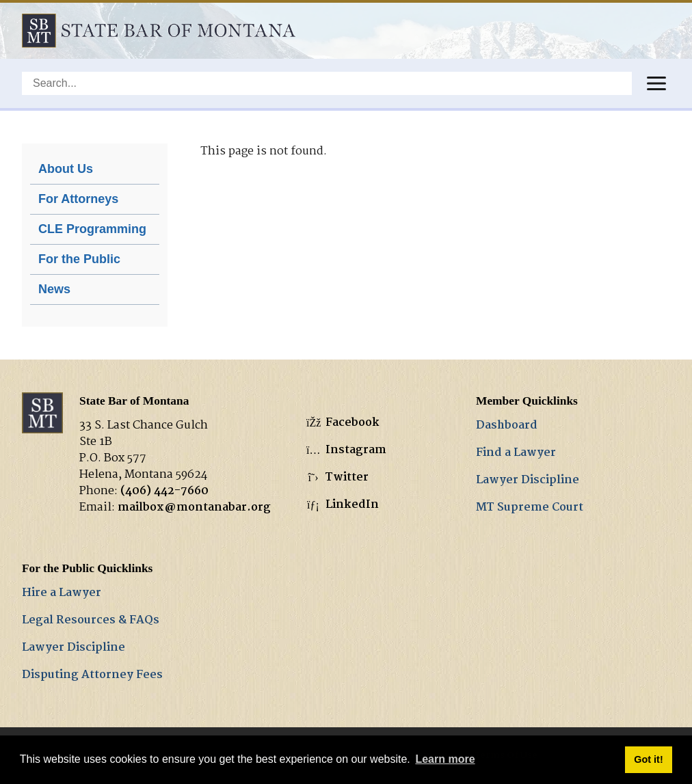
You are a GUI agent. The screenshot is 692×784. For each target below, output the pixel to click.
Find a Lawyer (516, 453)
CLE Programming (92, 229)
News (54, 289)
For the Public (79, 259)
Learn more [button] (445, 759)
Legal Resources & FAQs (91, 620)
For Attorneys (78, 199)
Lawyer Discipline (528, 480)
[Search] (327, 83)
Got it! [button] (648, 759)
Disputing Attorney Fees (92, 675)
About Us (66, 169)
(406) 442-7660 (164, 491)
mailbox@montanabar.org (194, 508)
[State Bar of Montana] (159, 30)
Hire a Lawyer (62, 593)
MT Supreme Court (530, 508)
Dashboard (507, 425)
